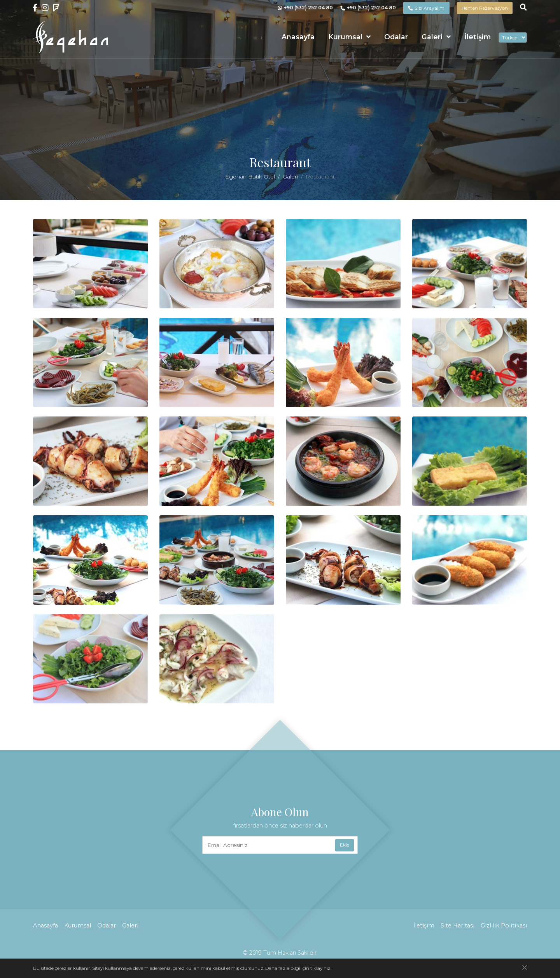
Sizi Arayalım (426, 8)
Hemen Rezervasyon (485, 8)
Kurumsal (345, 37)
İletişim (478, 37)
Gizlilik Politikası (504, 926)
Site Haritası (458, 926)
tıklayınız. (321, 968)
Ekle (345, 845)
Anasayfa (298, 37)
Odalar (396, 37)
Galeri (432, 37)
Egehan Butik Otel (250, 177)
